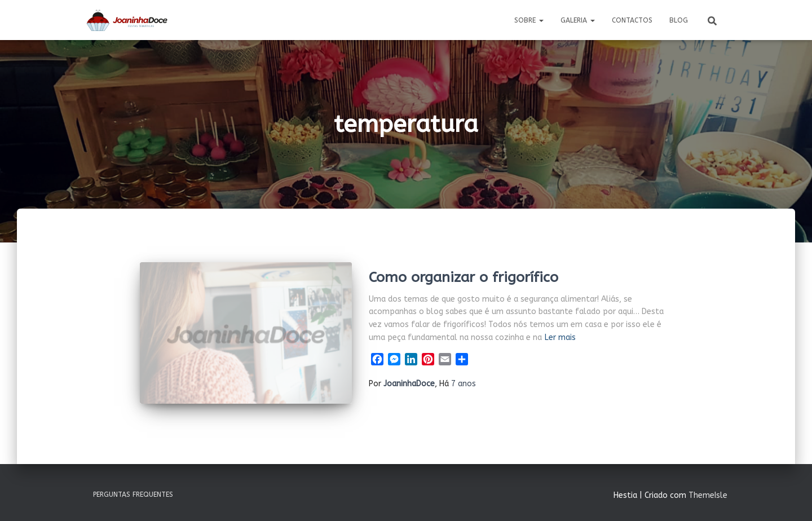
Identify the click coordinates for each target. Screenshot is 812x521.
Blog (679, 20)
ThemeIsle (708, 495)
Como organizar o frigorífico (464, 277)
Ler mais (560, 337)
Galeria (578, 20)
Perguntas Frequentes (133, 494)
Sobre (529, 20)
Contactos (632, 20)
